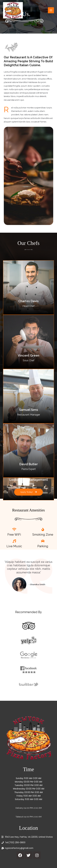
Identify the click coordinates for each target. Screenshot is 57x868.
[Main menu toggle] (51, 10)
